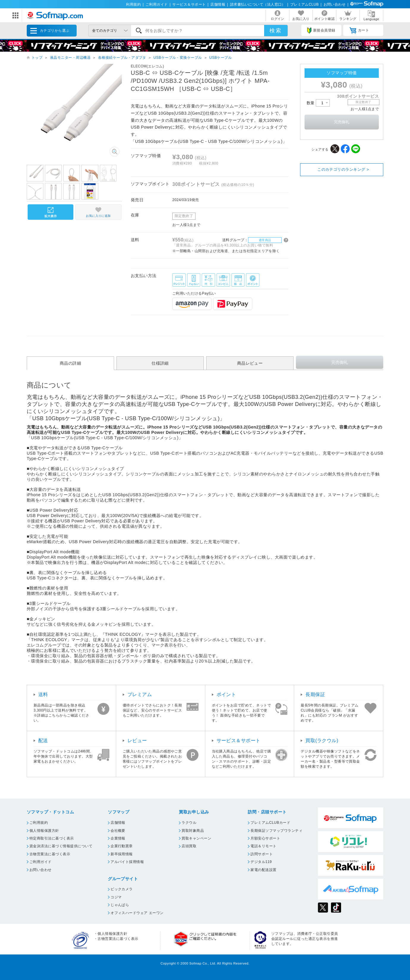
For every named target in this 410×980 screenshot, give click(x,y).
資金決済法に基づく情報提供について (61, 846)
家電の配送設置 (263, 870)
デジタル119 (261, 862)
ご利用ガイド (157, 4)
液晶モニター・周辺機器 (70, 58)
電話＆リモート (263, 846)
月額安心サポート (265, 838)
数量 (318, 103)
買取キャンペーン (196, 838)
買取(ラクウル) (322, 740)
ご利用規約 (39, 823)
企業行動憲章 (122, 846)
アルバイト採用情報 (127, 862)
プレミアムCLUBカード (270, 823)
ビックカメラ (122, 889)
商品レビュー (250, 363)
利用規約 (133, 4)
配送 (43, 740)
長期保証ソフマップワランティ (276, 831)
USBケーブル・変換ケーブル (178, 58)
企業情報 (118, 838)
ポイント (226, 694)
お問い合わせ (335, 4)
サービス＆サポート (189, 4)
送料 (43, 694)
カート (359, 31)
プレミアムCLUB (305, 4)
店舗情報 (218, 4)
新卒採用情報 (122, 854)
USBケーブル (220, 58)
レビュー (137, 740)
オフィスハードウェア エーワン (137, 913)
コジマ (116, 897)
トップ (37, 58)
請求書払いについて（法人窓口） (258, 4)
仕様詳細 (160, 363)
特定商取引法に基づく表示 (52, 838)
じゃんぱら (120, 905)
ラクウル (189, 823)
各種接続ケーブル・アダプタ (122, 58)
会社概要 (118, 831)
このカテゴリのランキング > (343, 169)
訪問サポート (262, 854)
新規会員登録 (321, 31)
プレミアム (140, 694)
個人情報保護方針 (44, 831)
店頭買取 (189, 846)
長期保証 (315, 694)
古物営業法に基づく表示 (50, 854)
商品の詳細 (70, 363)
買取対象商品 (193, 831)
